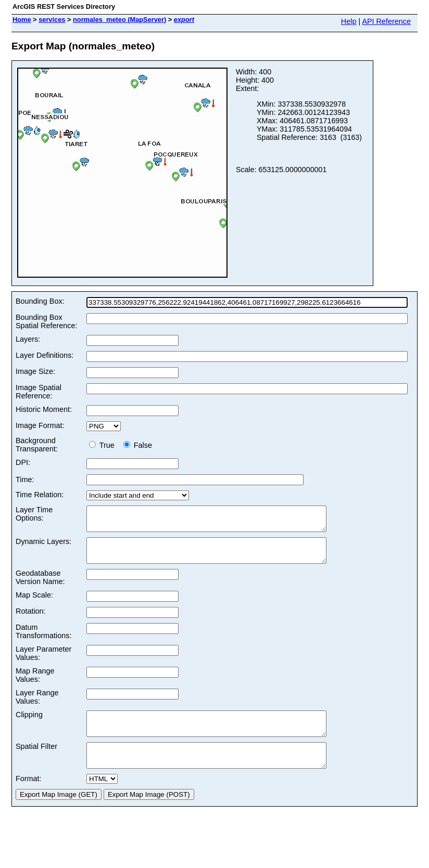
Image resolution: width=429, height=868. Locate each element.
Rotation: (31, 620)
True (104, 445)
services (52, 20)
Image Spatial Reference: (39, 392)
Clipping (29, 724)
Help (349, 21)
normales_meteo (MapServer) (119, 20)
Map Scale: (34, 604)
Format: (29, 797)
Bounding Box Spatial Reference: (46, 321)
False (138, 445)
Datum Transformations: (43, 641)
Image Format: (40, 425)
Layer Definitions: (45, 355)
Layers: (28, 339)
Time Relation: (40, 495)
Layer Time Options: (34, 514)
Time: (25, 480)
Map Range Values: (35, 684)
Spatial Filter (36, 760)
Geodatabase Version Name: (40, 587)
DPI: (23, 462)
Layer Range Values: (37, 706)
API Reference (386, 21)
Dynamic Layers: (43, 546)
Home (22, 20)
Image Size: (35, 371)
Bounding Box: (40, 301)
